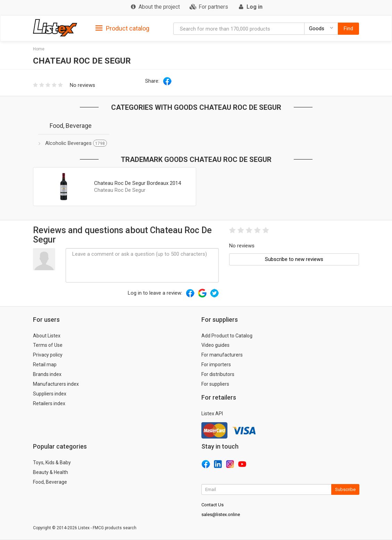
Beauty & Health (51, 472)
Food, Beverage (50, 482)
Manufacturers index (56, 384)
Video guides (215, 345)
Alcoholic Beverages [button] (76, 143)
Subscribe (345, 489)
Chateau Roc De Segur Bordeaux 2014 (137, 183)
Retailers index (49, 403)
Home (39, 49)
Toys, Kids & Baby (52, 463)
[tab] (122, 28)
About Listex (47, 336)
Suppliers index (50, 394)
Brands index (47, 374)
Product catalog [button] (122, 28)
